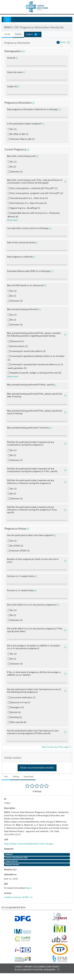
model (7, 34)
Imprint (28, 967)
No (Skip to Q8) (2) (19, 134)
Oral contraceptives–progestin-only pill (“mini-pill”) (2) (37, 193)
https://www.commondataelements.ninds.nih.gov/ (29, 844)
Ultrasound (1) (17, 341)
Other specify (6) (18, 722)
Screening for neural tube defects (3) (28, 351)
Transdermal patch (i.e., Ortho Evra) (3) (29, 198)
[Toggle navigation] (7, 19)
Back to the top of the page (57, 747)
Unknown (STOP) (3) (20, 551)
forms (63, 42)
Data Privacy (53, 967)
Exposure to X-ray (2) (20, 703)
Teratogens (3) (17, 708)
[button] (33, 34)
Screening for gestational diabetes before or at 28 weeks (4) (36, 358)
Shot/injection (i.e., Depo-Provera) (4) (28, 203)
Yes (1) (13, 129)
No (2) (13, 167)
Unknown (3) (16, 172)
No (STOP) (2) (17, 546)
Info (6, 777)
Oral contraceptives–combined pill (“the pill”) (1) (34, 188)
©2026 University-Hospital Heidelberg (35, 970)
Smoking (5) (16, 717)
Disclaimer (39, 967)
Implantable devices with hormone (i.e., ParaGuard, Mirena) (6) (34, 215)
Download (28, 777)
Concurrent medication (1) (23, 698)
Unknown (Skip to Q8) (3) (22, 139)
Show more (12, 220)
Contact (19, 967)
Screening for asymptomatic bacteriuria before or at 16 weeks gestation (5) (35, 366)
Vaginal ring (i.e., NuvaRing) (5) (25, 208)
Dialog (16, 777)
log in (28, 888)
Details (18, 34)
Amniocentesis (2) (19, 346)
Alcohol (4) (15, 712)
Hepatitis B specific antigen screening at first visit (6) (36, 373)
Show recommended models (37, 768)
